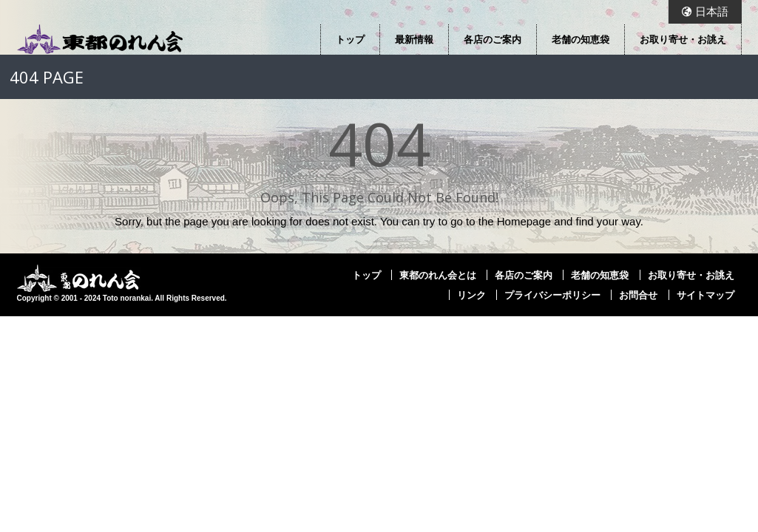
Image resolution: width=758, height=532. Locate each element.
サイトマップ (705, 295)
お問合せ (638, 295)
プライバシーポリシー (552, 295)
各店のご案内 (493, 39)
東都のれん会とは (438, 275)
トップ (350, 39)
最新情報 (414, 39)
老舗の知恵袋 (581, 39)
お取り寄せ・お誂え (683, 39)
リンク (471, 295)
